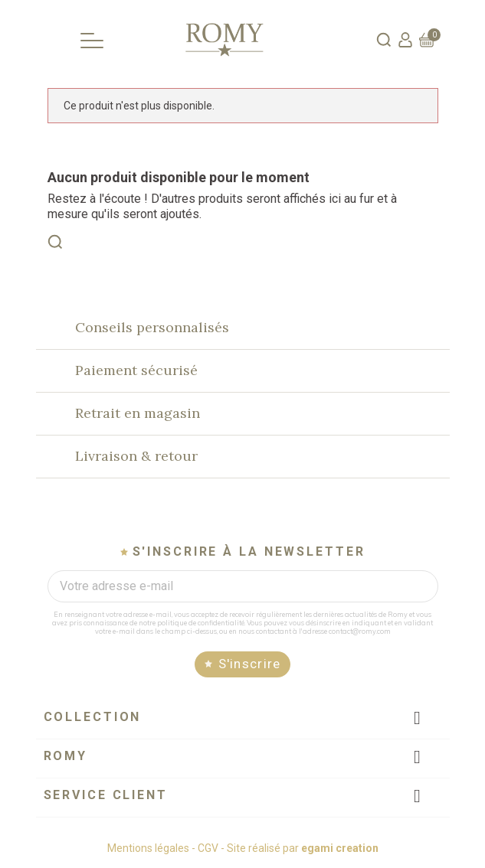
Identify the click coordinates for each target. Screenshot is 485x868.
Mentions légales (148, 848)
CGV (208, 848)
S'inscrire (250, 664)
